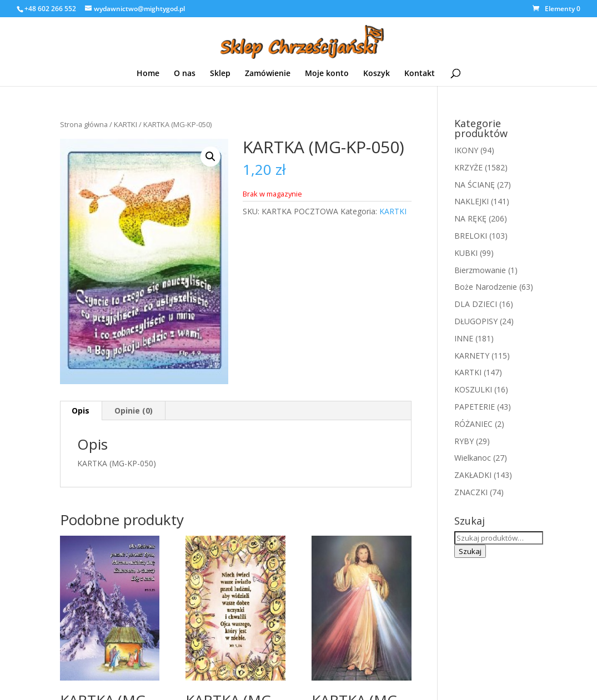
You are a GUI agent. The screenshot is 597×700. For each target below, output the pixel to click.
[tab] (81, 411)
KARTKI (126, 124)
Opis (81, 411)
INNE (464, 338)
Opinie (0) (134, 411)
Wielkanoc (473, 458)
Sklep (220, 74)
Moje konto (327, 74)
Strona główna (84, 124)
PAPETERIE (475, 407)
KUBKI (466, 253)
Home (148, 74)
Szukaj (470, 551)
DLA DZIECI (476, 304)
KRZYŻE (468, 167)
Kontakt (420, 74)
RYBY (464, 441)
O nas (185, 74)
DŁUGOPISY (476, 321)
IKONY (466, 150)
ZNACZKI (471, 492)
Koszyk (377, 74)
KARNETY (472, 356)
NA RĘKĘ (470, 218)
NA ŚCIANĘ (475, 185)
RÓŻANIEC (473, 424)
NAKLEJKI (471, 201)
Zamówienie (268, 74)
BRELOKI (471, 236)
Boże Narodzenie (486, 287)
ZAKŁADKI (473, 475)
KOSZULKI (473, 389)
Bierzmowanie (480, 270)
